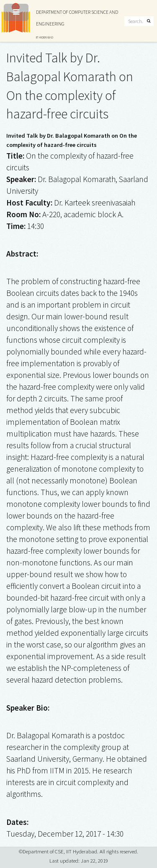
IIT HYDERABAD (45, 37)
